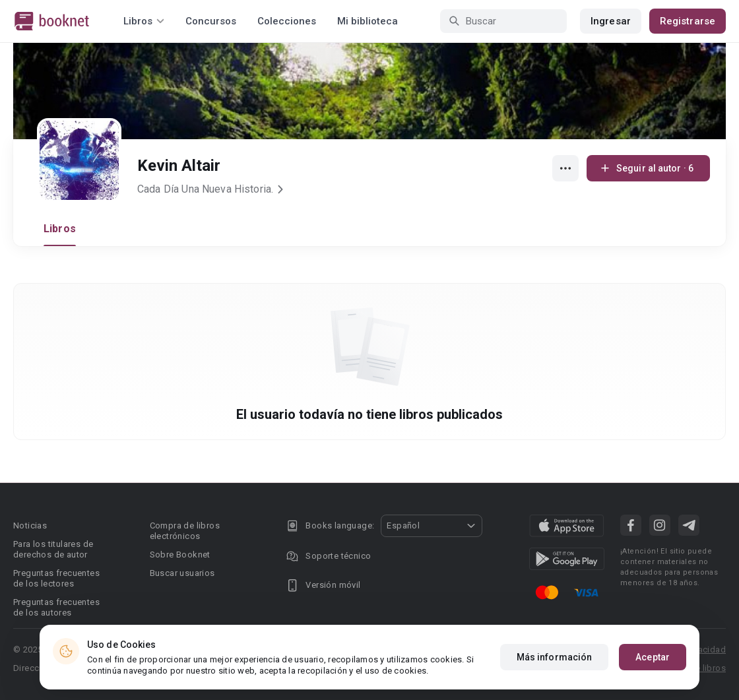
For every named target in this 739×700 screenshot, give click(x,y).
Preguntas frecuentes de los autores (56, 607)
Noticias (30, 525)
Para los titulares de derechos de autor (53, 549)
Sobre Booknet (180, 555)
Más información (555, 661)
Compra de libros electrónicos (185, 531)
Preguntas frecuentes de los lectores (56, 578)
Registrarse (688, 21)
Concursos (211, 21)
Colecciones (287, 21)
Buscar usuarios (182, 573)
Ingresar (611, 21)
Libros (60, 229)
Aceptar (653, 661)
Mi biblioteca (368, 21)
